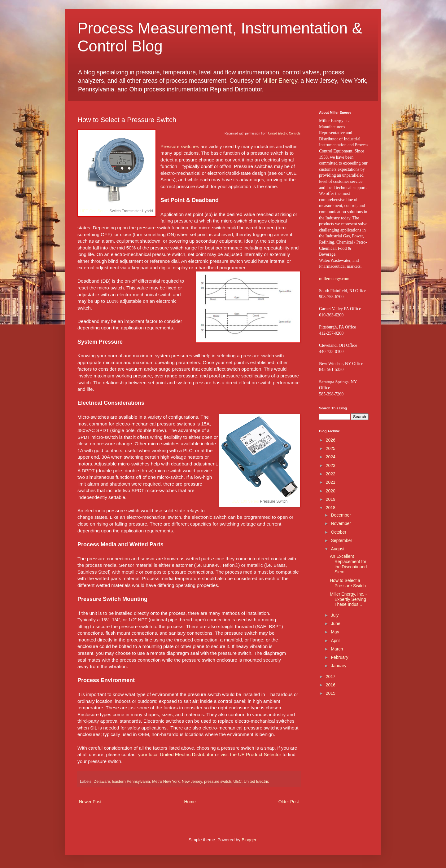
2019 (331, 499)
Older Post (289, 802)
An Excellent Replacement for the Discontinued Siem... (348, 564)
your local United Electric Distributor (176, 754)
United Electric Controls (284, 133)
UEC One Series (94, 211)
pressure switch (218, 782)
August (338, 549)
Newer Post (90, 802)
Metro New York (166, 782)
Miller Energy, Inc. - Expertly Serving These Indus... (348, 599)
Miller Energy (280, 81)
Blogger (249, 840)
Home (190, 802)
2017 (331, 676)
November (341, 523)
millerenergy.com (334, 279)
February (339, 657)
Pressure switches (180, 146)
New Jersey (192, 782)
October (339, 532)
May (335, 632)
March (337, 649)
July (335, 615)
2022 (331, 474)
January (339, 666)
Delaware (102, 782)
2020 (331, 491)
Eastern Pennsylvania (131, 782)
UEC (237, 782)
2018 (331, 508)
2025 (331, 448)
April (335, 641)
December (341, 515)
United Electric (256, 782)
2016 (331, 685)
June (335, 623)
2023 (331, 465)
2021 (331, 482)
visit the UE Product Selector (251, 754)
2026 (331, 440)
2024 (331, 457)
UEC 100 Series (245, 501)
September (341, 540)
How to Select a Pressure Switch (348, 583)
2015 (331, 693)
